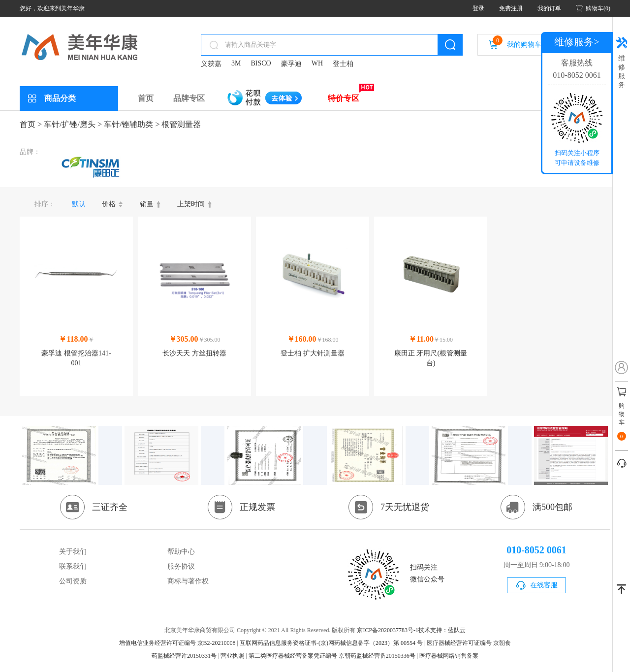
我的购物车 (517, 42)
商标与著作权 (188, 581)
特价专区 (344, 98)
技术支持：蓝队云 (442, 630)
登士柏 (343, 64)
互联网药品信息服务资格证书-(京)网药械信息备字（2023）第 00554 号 (331, 643)
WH (317, 63)
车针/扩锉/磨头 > (73, 124)
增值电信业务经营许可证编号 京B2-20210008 (177, 643)
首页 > (31, 124)
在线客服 (544, 585)
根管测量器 (181, 124)
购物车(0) (598, 8)
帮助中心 (181, 552)
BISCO (261, 63)
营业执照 (232, 656)
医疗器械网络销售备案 (449, 656)
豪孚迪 (291, 64)
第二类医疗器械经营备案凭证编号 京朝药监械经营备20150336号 (332, 656)
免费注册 (511, 8)
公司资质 (73, 581)
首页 (146, 98)
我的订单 (549, 8)
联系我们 (73, 566)
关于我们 (73, 552)
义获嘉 (211, 64)
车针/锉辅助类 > (132, 124)
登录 (478, 8)
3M (236, 63)
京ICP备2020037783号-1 (388, 630)
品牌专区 (189, 98)
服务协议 (181, 566)
